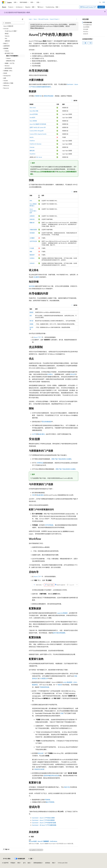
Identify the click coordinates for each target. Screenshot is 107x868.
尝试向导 (86, 34)
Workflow (86, 32)
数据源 (31, 312)
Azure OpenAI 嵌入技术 (33, 211)
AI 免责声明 (5, 863)
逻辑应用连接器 (49, 96)
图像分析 (32, 223)
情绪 (31, 252)
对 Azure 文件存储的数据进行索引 (45, 172)
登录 (104, 2)
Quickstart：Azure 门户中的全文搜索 (43, 818)
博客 (19, 863)
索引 (31, 316)
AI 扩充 (34, 434)
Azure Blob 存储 (34, 111)
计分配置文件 (44, 678)
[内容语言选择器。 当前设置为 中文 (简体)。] (7, 859)
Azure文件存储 (34, 114)
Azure (35, 19)
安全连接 (86, 29)
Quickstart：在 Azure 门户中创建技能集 (44, 825)
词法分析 (40, 753)
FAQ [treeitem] (6, 38)
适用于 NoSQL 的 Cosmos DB (38, 127)
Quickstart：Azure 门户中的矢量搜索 (43, 820)
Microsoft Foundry (43, 19)
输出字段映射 (50, 802)
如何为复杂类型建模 (59, 633)
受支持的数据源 (47, 422)
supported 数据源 (62, 613)
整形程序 (32, 255)
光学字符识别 (33, 241)
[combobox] (13, 23)
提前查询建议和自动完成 (51, 775)
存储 (62, 713)
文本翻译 (32, 238)
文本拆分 (32, 258)
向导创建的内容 (87, 25)
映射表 (60, 685)
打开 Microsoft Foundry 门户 (88, 7)
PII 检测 (32, 248)
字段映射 (47, 800)
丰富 (34, 495)
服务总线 (32, 151)
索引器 (31, 321)
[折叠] (23, 19)
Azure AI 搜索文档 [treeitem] (8, 26)
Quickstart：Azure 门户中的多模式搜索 (44, 823)
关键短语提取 (33, 230)
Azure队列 (32, 117)
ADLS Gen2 (33, 108)
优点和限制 (86, 27)
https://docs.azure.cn (37, 28)
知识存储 (32, 286)
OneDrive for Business (35, 144)
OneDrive (32, 141)
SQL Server (39, 157)
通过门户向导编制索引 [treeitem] (12, 56)
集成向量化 (41, 434)
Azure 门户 (37, 337)
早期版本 (13, 863)
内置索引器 (38, 96)
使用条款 (48, 863)
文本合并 (32, 263)
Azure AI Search (54, 19)
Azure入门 (101, 7)
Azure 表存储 (33, 121)
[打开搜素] (100, 2)
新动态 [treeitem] (7, 34)
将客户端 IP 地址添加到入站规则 (61, 459)
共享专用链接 (49, 525)
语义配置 (36, 277)
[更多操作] (77, 19)
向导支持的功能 (87, 22)
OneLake (32, 147)
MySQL (32, 137)
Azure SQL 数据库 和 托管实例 (38, 124)
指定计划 (67, 787)
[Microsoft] (3, 2)
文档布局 (32, 216)
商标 (53, 863)
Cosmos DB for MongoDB (37, 131)
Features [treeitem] (7, 36)
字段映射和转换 (44, 687)
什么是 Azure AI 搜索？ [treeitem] (11, 31)
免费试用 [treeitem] (7, 41)
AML (31, 201)
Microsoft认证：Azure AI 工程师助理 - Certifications (43, 841)
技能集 (31, 324)
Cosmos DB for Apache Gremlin (38, 134)
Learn (30, 19)
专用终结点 (40, 463)
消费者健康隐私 (38, 863)
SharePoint (32, 154)
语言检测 (32, 233)
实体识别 (32, 219)
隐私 (29, 863)
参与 (24, 863)
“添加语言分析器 (39, 769)
